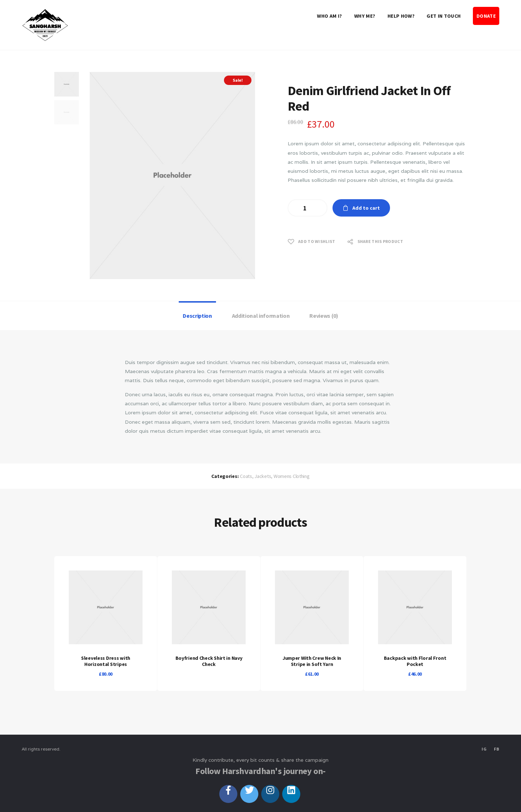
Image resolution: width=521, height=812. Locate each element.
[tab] (197, 316)
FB (497, 749)
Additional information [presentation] (261, 316)
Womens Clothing (292, 476)
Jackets (263, 476)
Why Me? (365, 16)
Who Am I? (329, 16)
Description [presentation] (197, 316)
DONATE (486, 16)
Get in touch (444, 16)
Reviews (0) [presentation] (324, 316)
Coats (246, 476)
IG (484, 749)
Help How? (401, 16)
